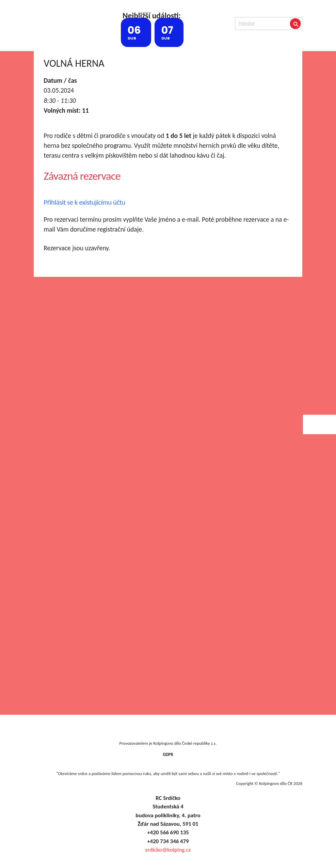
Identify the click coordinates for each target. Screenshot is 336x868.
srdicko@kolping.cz (168, 850)
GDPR (168, 754)
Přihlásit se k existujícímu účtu (84, 202)
